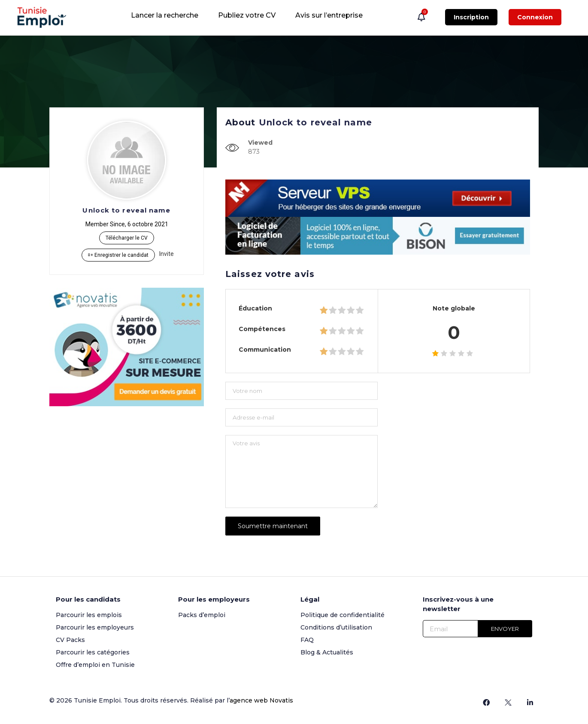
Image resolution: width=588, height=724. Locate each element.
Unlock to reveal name (126, 210)
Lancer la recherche (165, 15)
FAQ (307, 640)
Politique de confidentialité (342, 615)
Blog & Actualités (327, 652)
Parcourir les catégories (93, 652)
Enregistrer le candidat (118, 255)
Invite (167, 254)
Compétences (262, 329)
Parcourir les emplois (89, 615)
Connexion (535, 17)
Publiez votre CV (247, 15)
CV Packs (70, 640)
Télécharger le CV (127, 238)
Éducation (255, 308)
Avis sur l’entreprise (329, 15)
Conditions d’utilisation (336, 627)
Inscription (471, 17)
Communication (265, 350)
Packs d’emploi (202, 615)
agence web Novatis (261, 700)
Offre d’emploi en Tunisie (95, 665)
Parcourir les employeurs (95, 627)
